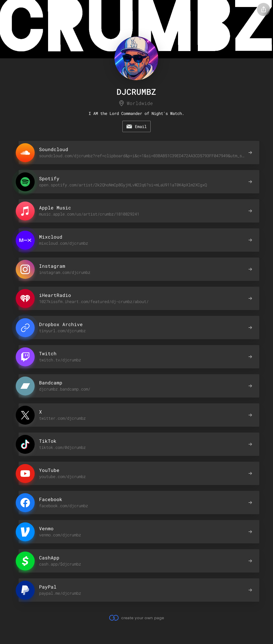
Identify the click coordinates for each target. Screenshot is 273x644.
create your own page (136, 618)
